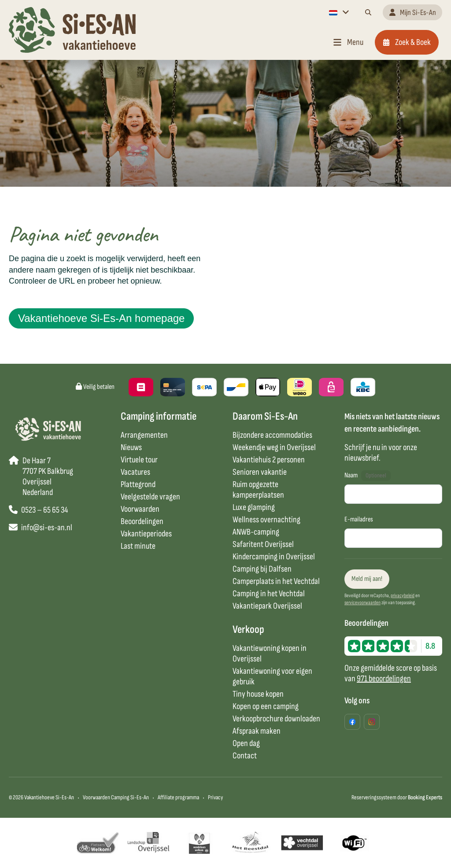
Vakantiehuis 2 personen (269, 460)
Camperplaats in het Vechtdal (276, 581)
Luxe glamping (254, 507)
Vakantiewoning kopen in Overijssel (270, 654)
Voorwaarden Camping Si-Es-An (116, 797)
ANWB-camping (256, 532)
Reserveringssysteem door (397, 797)
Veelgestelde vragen (150, 497)
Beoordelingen (142, 521)
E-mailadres (359, 519)
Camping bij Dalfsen (262, 569)
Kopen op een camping (266, 706)
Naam (351, 475)
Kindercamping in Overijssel (274, 557)
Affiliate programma (178, 797)
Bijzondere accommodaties (272, 435)
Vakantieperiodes (146, 534)
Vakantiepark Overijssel (267, 606)
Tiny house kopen (258, 694)
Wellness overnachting (266, 520)
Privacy (215, 797)
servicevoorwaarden (362, 603)
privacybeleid (403, 596)
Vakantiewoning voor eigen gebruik (272, 676)
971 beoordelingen (384, 679)
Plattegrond (138, 484)
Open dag (246, 743)
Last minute (138, 546)
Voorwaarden (140, 509)
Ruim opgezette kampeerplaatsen (258, 490)
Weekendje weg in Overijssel (274, 447)
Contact (245, 756)
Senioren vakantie (260, 472)
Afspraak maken (257, 731)
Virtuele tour (139, 460)
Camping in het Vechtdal (269, 594)
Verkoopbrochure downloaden (276, 719)
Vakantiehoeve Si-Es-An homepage (101, 318)
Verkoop (248, 630)
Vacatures (135, 472)
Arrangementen (144, 435)
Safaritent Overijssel (263, 544)
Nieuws (131, 447)
